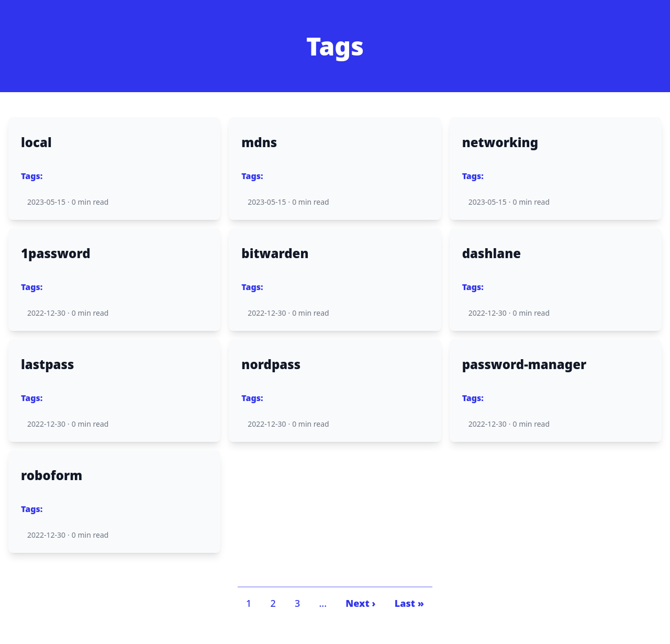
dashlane (492, 253)
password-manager (524, 364)
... (323, 603)
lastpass (47, 364)
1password (56, 253)
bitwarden (275, 253)
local (36, 142)
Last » (409, 603)
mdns (259, 142)
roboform (52, 475)
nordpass (271, 364)
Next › (360, 603)
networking (500, 142)
